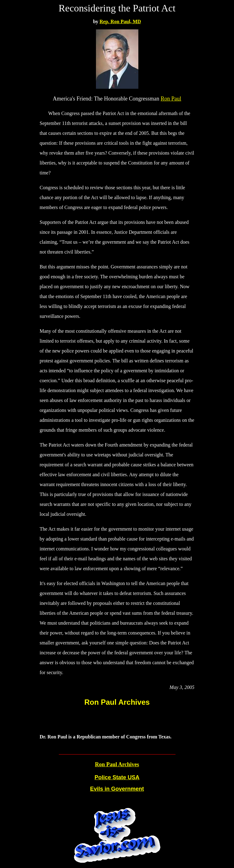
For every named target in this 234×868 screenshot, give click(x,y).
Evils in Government (117, 789)
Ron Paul (171, 99)
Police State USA (117, 777)
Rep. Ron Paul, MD (120, 21)
